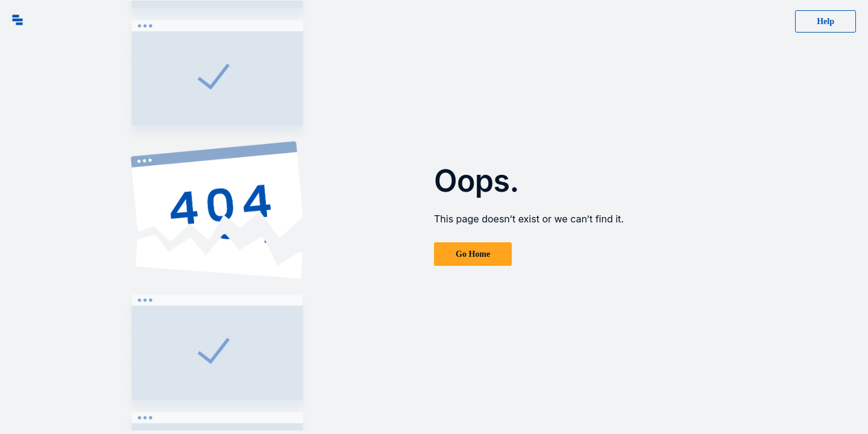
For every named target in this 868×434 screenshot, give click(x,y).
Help (826, 21)
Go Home (473, 254)
